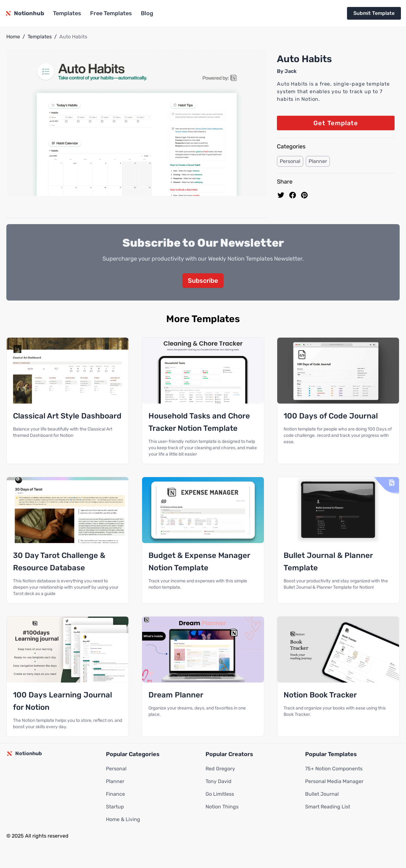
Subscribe (203, 281)
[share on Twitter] (281, 195)
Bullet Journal (322, 794)
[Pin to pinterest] (304, 195)
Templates (67, 13)
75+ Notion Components (334, 769)
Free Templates (111, 13)
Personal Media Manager (334, 782)
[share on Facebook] (293, 195)
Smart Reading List (328, 807)
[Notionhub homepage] (25, 13)
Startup (115, 807)
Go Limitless (220, 794)
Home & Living (123, 820)
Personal (290, 161)
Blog (147, 13)
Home (13, 37)
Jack (291, 71)
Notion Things (222, 807)
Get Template (336, 123)
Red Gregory (220, 769)
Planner (318, 161)
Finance (115, 794)
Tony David (219, 782)
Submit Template (374, 13)
